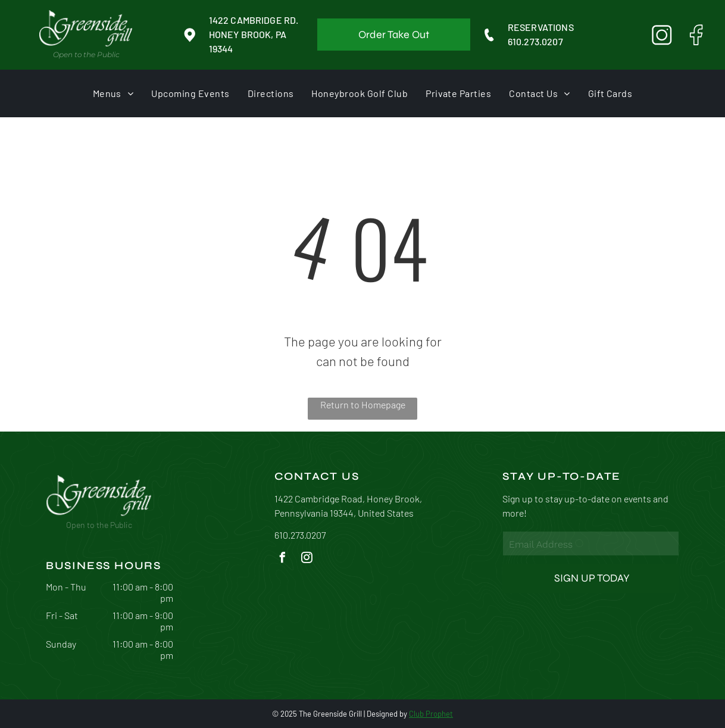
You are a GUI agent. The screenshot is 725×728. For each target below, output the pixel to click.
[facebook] (283, 559)
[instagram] (307, 559)
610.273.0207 (535, 41)
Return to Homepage (363, 404)
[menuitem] (113, 93)
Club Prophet (431, 714)
